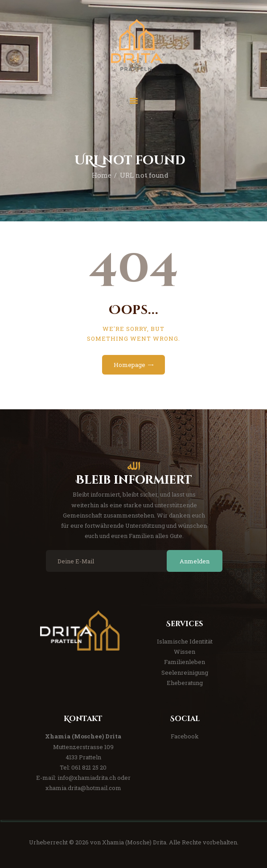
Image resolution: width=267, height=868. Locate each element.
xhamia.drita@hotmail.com (83, 788)
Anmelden (195, 561)
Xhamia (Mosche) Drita (134, 842)
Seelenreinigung (185, 672)
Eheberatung (185, 683)
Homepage (129, 365)
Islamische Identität (185, 641)
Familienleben (185, 662)
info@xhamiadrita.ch (87, 778)
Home (102, 175)
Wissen (185, 652)
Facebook (185, 736)
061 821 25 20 (89, 767)
